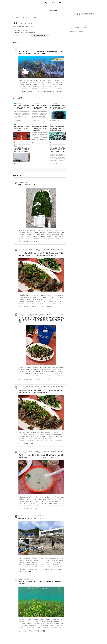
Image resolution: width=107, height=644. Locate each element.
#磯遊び (26, 242)
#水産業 (31, 444)
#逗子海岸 (58, 569)
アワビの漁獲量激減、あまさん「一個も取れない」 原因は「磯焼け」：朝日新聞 (57, 107)
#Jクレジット (58, 92)
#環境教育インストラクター (26, 569)
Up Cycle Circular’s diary (24, 49)
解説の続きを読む (40, 35)
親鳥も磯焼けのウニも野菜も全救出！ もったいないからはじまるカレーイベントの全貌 (22, 129)
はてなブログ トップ (19, 7)
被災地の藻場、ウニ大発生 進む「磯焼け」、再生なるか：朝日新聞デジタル (57, 128)
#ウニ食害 (36, 92)
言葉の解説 (17, 18)
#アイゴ (21, 306)
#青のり (21, 242)
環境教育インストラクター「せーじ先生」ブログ (30, 516)
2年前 (27, 182)
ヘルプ (81, 28)
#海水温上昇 (43, 92)
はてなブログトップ (73, 29)
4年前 (43, 516)
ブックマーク (18, 103)
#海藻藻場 (42, 631)
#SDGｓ (36, 569)
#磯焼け (30, 92)
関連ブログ (36, 18)
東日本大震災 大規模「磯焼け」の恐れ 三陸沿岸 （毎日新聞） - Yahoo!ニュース (57, 150)
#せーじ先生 (32, 572)
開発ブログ (86, 28)
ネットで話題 (26, 18)
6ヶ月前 (32, 49)
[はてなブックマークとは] (24, 98)
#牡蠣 (35, 242)
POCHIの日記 (22, 182)
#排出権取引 (51, 92)
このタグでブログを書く (87, 14)
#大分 (30, 379)
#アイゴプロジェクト (41, 306)
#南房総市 (50, 306)
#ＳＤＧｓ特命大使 (45, 569)
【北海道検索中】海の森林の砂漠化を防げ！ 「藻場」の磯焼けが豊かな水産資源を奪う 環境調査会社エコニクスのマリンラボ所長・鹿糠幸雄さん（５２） (22, 150)
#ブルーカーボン (23, 92)
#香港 (30, 508)
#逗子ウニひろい (23, 572)
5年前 (32, 579)
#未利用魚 (32, 306)
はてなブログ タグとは (74, 28)
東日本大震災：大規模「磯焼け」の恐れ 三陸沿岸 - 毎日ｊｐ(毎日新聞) (22, 107)
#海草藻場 (36, 631)
